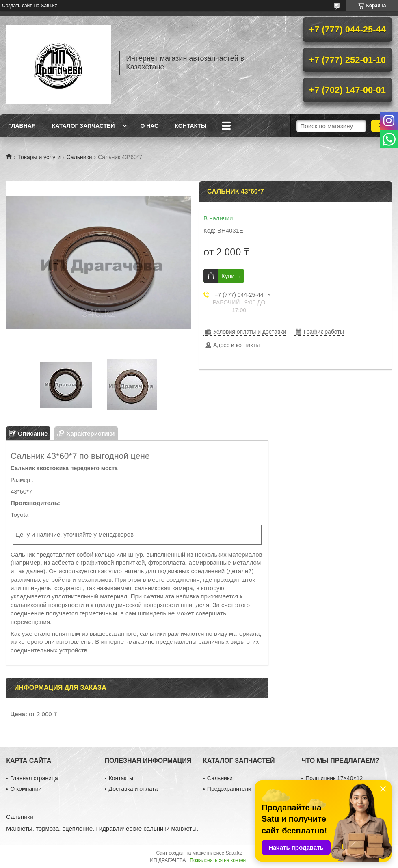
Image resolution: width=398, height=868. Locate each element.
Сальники (79, 157)
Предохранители (229, 789)
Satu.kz (234, 853)
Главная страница (34, 778)
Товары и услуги (39, 157)
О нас (149, 126)
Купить (231, 276)
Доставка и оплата (133, 789)
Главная (22, 126)
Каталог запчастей (83, 126)
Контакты (190, 126)
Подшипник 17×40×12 (334, 778)
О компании (26, 789)
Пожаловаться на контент (219, 860)
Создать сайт (17, 6)
